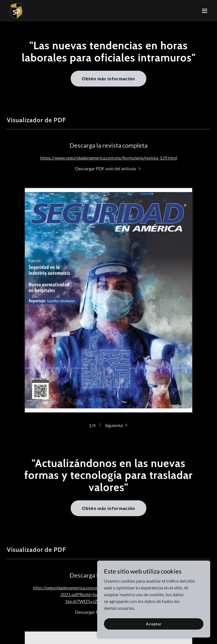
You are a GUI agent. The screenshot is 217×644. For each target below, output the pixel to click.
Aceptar (154, 624)
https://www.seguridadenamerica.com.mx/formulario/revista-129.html (109, 158)
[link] (17, 11)
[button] (205, 11)
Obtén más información (108, 78)
